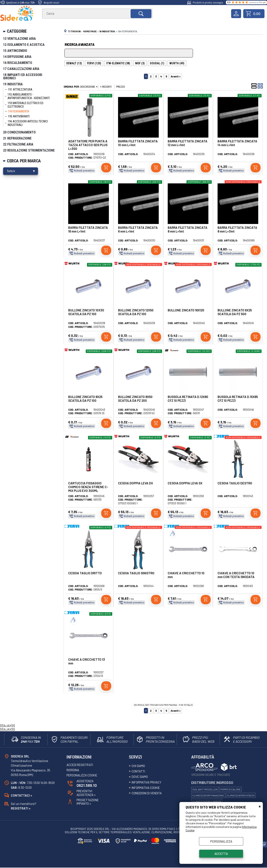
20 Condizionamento (19, 132)
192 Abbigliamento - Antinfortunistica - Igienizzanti (29, 96)
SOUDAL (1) (157, 63)
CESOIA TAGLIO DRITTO (85, 573)
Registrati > (21, 809)
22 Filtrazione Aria (18, 144)
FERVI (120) (94, 63)
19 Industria (13, 84)
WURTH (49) (177, 63)
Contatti (139, 771)
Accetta (221, 854)
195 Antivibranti (19, 116)
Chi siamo (139, 766)
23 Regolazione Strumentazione (29, 150)
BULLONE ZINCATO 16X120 (186, 310)
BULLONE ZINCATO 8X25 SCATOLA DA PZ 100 (85, 399)
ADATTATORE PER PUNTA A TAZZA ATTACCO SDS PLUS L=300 (88, 145)
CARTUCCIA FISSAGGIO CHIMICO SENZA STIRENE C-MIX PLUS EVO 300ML (88, 487)
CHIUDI (260, 806)
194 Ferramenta (19, 111)
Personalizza (221, 841)
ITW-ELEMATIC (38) (118, 63)
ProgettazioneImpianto (88, 802)
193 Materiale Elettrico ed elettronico (26, 105)
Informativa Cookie (147, 788)
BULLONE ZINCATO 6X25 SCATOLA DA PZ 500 (235, 312)
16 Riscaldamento (18, 63)
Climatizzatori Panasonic (208, 795)
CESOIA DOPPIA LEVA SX (185, 483)
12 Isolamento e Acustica (24, 45)
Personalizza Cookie (83, 775)
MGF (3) (140, 63)
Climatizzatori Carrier (207, 801)
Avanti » (176, 76)
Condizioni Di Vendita (148, 793)
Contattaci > (21, 796)
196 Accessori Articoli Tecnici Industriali (28, 123)
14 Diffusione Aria (17, 57)
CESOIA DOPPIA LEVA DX (135, 483)
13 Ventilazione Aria (20, 39)
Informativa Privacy (147, 782)
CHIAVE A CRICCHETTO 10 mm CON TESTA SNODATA (236, 575)
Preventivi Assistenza (87, 793)
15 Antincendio (15, 51)
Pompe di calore (230, 789)
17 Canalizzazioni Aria (21, 69)
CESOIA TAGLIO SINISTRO (136, 573)
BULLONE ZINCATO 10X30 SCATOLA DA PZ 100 (86, 312)
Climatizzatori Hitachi (241, 795)
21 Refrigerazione (17, 138)
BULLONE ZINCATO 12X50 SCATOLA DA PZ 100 (136, 312)
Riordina (73, 770)
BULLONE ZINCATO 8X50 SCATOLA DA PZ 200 (135, 399)
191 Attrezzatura (20, 90)
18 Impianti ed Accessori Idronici (23, 76)
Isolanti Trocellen (205, 789)
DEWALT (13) (74, 63)
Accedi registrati (81, 765)
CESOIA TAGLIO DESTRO (235, 483)
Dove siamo (140, 777)
